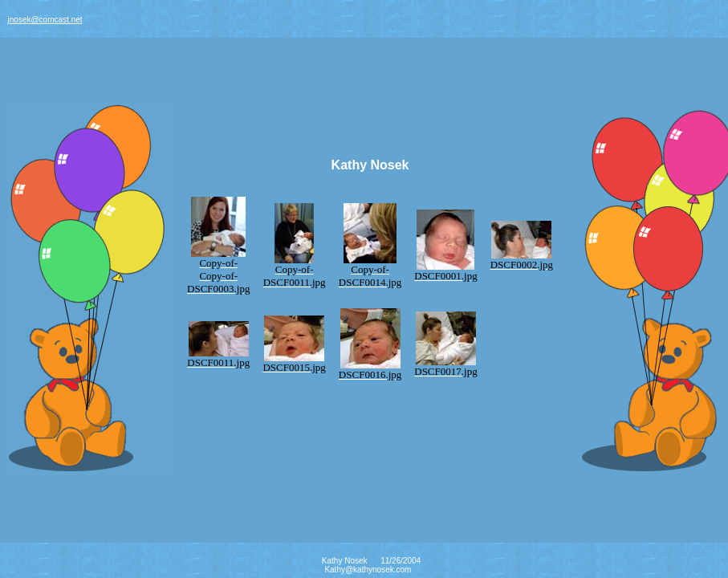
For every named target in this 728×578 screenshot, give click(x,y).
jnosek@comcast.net (45, 20)
